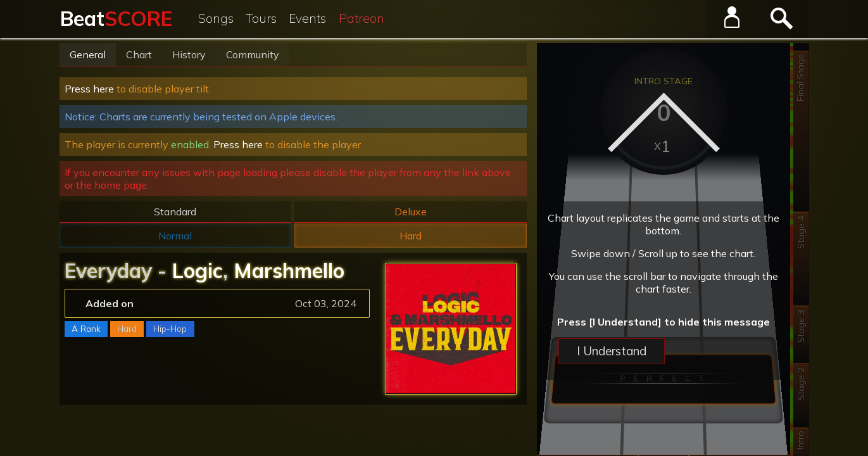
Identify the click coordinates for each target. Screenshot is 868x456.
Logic (198, 270)
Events (307, 18)
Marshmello (289, 270)
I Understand (612, 351)
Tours (261, 18)
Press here (89, 89)
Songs (216, 18)
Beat (116, 18)
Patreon (362, 18)
